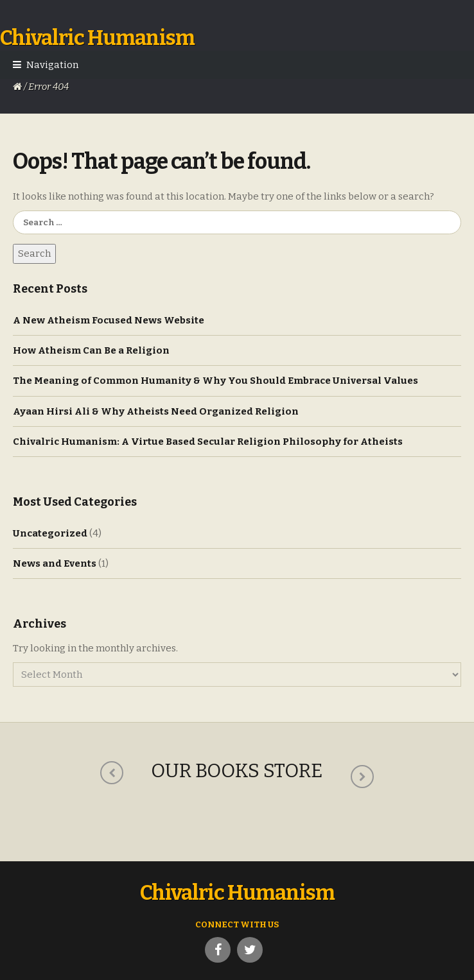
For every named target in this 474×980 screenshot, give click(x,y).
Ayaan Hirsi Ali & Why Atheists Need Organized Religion (156, 411)
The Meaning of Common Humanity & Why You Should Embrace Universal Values (215, 381)
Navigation (52, 65)
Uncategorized (50, 533)
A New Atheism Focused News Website (109, 320)
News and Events (55, 563)
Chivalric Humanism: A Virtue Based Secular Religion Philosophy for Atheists (208, 442)
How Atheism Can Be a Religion (91, 350)
